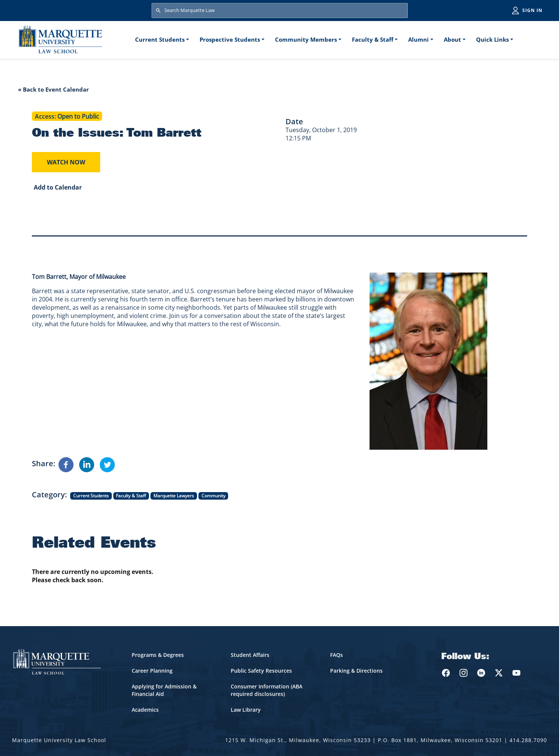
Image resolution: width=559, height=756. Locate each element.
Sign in (532, 10)
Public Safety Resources (261, 671)
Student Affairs (250, 655)
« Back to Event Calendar (53, 89)
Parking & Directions (356, 671)
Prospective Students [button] (230, 39)
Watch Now (66, 162)
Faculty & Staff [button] (373, 39)
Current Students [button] (160, 39)
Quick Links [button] (492, 39)
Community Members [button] (306, 39)
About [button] (452, 39)
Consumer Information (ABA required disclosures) (267, 690)
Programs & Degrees (158, 655)
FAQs (337, 655)
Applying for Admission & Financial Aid (164, 690)
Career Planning (152, 671)
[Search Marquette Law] (280, 11)
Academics (145, 710)
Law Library (246, 710)
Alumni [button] (418, 39)
